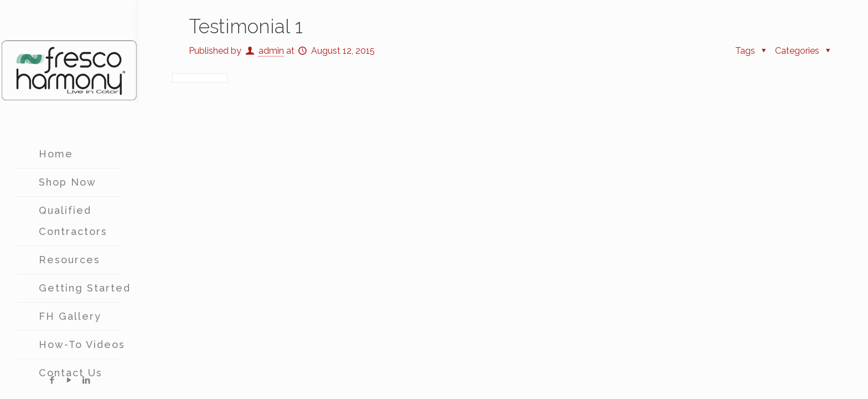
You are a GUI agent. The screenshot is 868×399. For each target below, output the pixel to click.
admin (271, 51)
